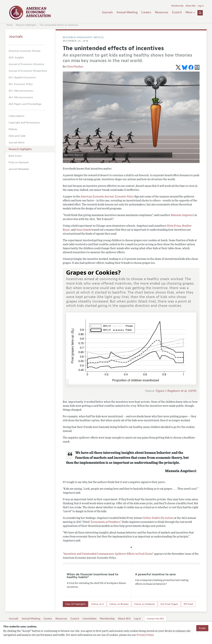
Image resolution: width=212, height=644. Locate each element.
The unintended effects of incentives (59, 25)
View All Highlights (75, 604)
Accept (202, 628)
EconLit (177, 12)
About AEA (191, 6)
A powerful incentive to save (155, 574)
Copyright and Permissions (24, 123)
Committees (90, 619)
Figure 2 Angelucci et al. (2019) (176, 391)
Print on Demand (18, 162)
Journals (107, 12)
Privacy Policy (145, 635)
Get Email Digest (169, 604)
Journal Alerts (17, 143)
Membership (177, 6)
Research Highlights (26, 25)
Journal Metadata (19, 169)
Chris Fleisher (75, 67)
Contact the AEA (155, 619)
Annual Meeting (127, 12)
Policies (13, 129)
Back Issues (15, 156)
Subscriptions (16, 116)
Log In (201, 6)
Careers (146, 12)
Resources (162, 12)
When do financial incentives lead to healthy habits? (93, 576)
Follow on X (98, 604)
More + (190, 12)
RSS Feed (188, 604)
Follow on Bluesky (119, 604)
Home (10, 25)
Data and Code (17, 136)
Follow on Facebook (144, 604)
